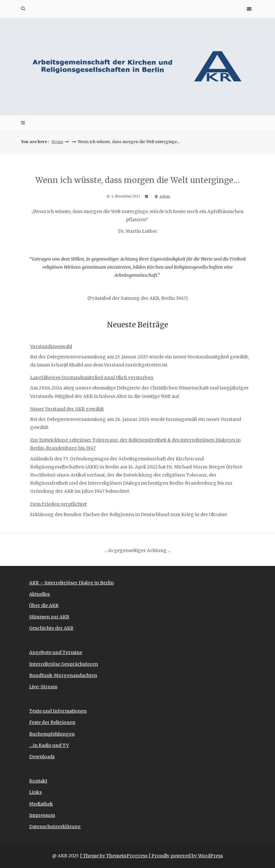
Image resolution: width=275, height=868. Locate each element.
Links (35, 792)
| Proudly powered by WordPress (186, 856)
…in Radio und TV (49, 745)
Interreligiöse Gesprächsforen (64, 664)
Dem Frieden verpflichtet (58, 504)
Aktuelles (39, 594)
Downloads (42, 757)
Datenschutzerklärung (55, 827)
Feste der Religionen (52, 722)
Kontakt (38, 781)
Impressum (42, 815)
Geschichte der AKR (51, 628)
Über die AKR (44, 605)
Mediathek (41, 804)
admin (165, 196)
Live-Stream (43, 687)
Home (57, 142)
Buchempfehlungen (52, 734)
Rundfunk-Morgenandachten (63, 675)
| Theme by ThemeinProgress (114, 856)
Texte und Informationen (58, 711)
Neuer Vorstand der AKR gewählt (67, 409)
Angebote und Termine (56, 652)
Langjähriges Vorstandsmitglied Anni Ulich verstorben (92, 378)
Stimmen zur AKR (49, 617)
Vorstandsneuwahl (51, 346)
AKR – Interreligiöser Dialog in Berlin (71, 583)
